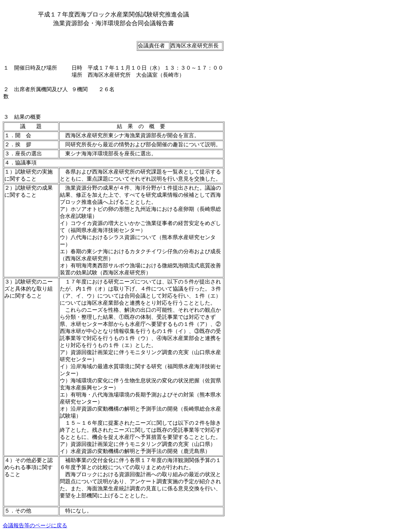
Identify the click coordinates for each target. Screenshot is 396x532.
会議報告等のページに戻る (35, 525)
